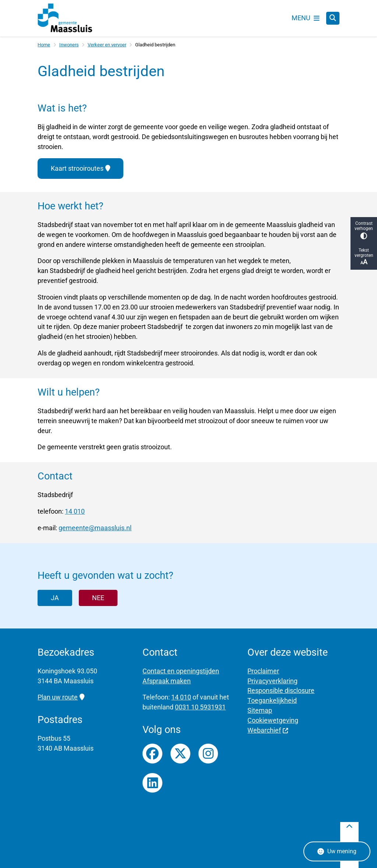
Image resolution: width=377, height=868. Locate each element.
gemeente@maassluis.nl (95, 528)
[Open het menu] (306, 18)
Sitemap (260, 710)
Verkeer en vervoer (107, 45)
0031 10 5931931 (200, 707)
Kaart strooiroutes (80, 168)
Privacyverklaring (272, 681)
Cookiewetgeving (273, 720)
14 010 (75, 511)
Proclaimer (263, 671)
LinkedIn (152, 783)
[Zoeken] (333, 18)
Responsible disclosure (281, 690)
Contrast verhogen (364, 230)
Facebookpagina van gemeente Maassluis (152, 754)
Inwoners (69, 45)
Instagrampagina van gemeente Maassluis (208, 754)
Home (44, 45)
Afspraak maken (167, 681)
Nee (98, 598)
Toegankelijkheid (272, 700)
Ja (55, 598)
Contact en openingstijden (181, 671)
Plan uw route (61, 697)
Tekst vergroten (364, 257)
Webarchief (268, 730)
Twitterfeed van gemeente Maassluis (180, 754)
